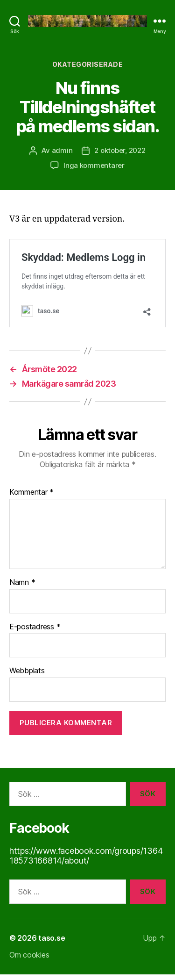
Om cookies (29, 960)
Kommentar (31, 497)
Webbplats (27, 676)
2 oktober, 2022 (120, 150)
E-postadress (35, 632)
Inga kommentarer (94, 165)
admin (62, 150)
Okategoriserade (88, 64)
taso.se (52, 944)
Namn (22, 588)
